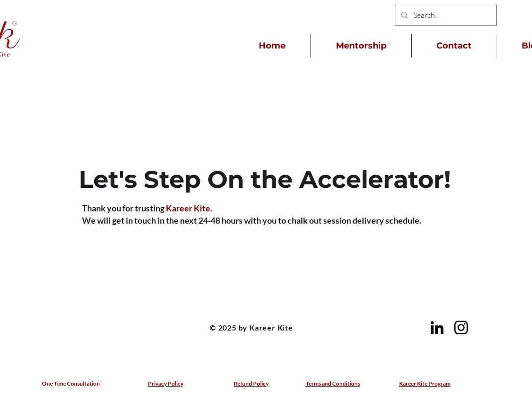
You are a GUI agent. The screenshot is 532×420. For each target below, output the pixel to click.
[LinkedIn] (437, 327)
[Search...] (445, 15)
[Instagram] (461, 327)
